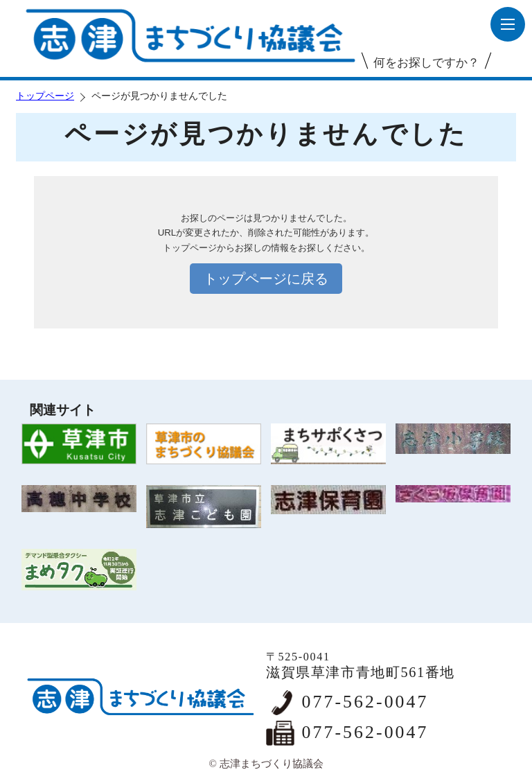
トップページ (45, 96)
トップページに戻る (266, 279)
